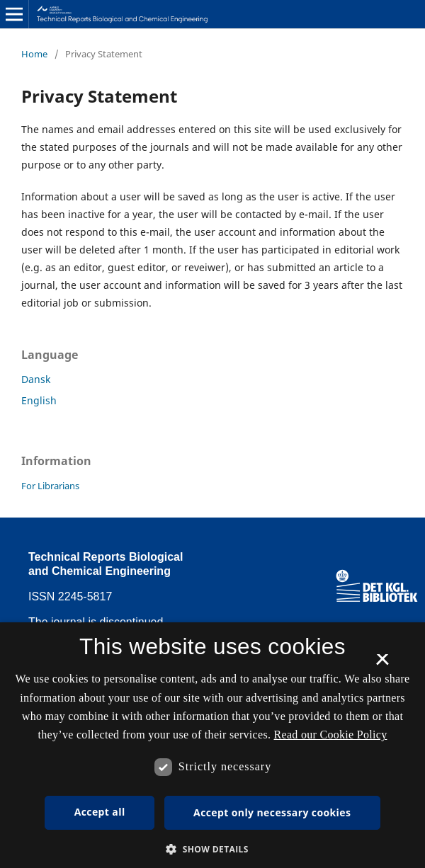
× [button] (382, 664)
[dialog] (212, 745)
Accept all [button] (100, 812)
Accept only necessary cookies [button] (272, 812)
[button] (212, 849)
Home (34, 54)
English (39, 400)
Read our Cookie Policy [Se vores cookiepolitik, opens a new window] (331, 735)
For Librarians (50, 486)
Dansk (36, 379)
